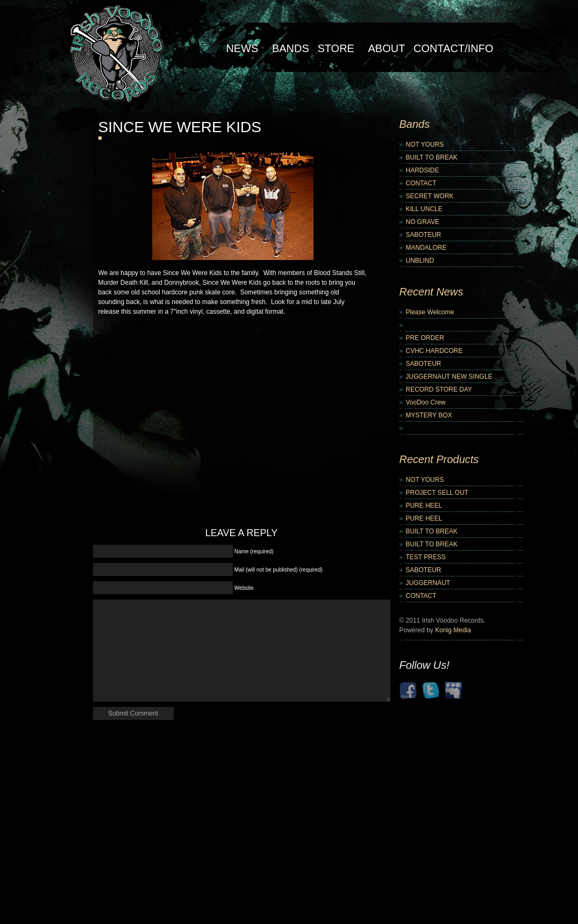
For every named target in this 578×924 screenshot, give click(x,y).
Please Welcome (430, 312)
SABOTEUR (424, 235)
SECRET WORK (430, 196)
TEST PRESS (426, 557)
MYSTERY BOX (429, 415)
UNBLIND (420, 261)
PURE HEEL (424, 506)
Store (336, 48)
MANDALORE (426, 248)
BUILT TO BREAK (432, 157)
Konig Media (453, 630)
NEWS (242, 48)
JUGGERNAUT (428, 583)
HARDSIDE (423, 170)
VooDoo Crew (426, 402)
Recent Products (439, 459)
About (387, 48)
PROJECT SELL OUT (437, 493)
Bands (291, 48)
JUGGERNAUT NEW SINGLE (449, 377)
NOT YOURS (425, 145)
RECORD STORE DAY (439, 389)
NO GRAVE (423, 222)
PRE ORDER (425, 338)
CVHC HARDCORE (434, 351)
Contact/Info (454, 48)
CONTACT (421, 183)
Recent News (431, 292)
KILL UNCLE (424, 209)
